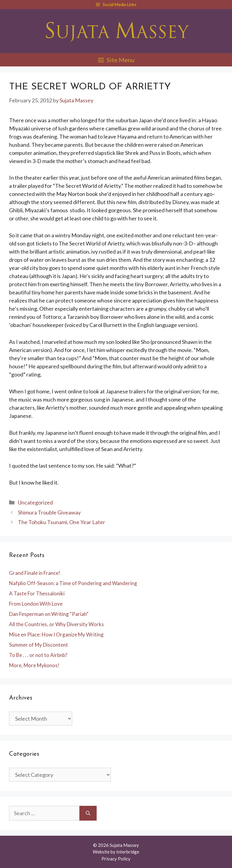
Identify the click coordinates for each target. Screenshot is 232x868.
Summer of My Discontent (39, 645)
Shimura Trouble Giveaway (49, 512)
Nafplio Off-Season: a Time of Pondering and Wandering (73, 583)
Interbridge (128, 852)
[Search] (88, 813)
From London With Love (36, 604)
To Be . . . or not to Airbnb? (38, 655)
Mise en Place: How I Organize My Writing (56, 634)
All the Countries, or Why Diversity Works (56, 624)
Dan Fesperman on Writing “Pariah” (49, 614)
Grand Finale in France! (35, 573)
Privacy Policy (116, 859)
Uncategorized (35, 502)
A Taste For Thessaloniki (37, 593)
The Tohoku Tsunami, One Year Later (61, 522)
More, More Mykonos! (34, 665)
